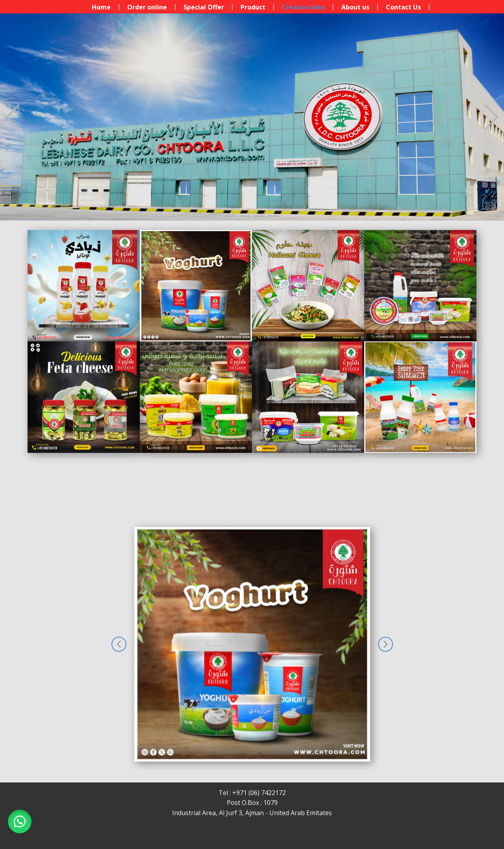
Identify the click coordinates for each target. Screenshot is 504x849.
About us (355, 7)
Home (101, 7)
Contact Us (403, 7)
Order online (147, 7)
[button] (13, 117)
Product (253, 7)
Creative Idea (303, 7)
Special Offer (204, 7)
